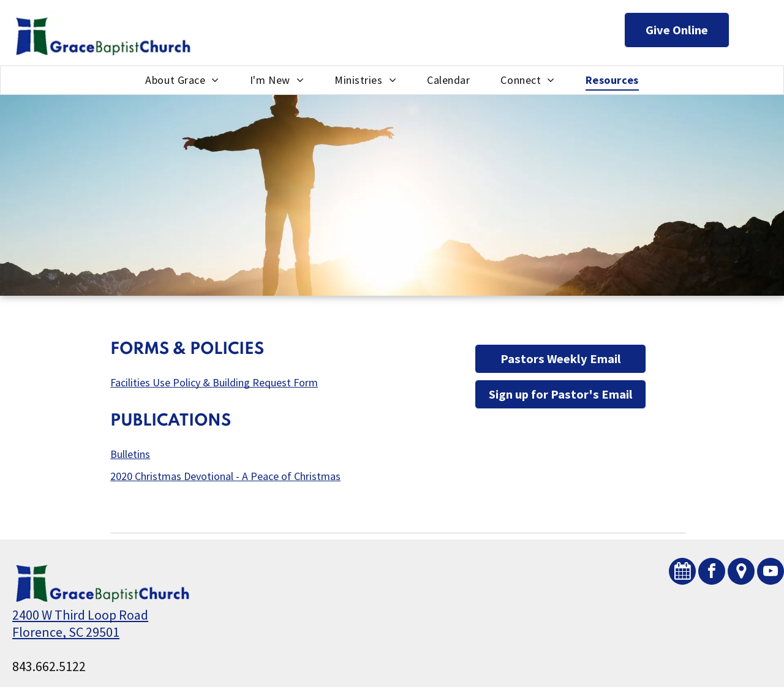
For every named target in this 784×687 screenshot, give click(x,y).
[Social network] (682, 573)
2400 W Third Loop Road (80, 615)
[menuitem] (182, 80)
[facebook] (712, 573)
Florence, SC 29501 (66, 632)
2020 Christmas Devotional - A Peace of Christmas (225, 476)
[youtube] (771, 573)
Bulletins (130, 454)
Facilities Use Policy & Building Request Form (214, 382)
